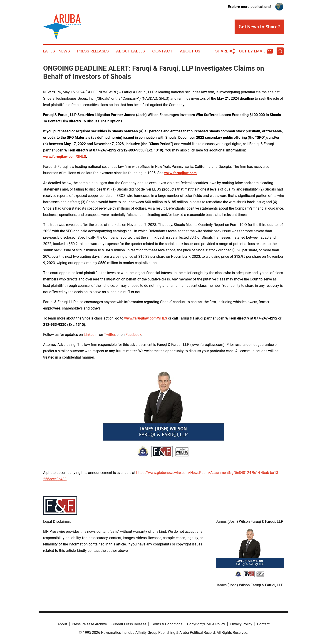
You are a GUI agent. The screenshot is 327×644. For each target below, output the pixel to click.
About (62, 624)
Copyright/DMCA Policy (206, 624)
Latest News (57, 51)
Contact (162, 51)
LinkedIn (91, 335)
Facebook (133, 335)
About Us (190, 51)
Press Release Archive (89, 624)
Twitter (109, 335)
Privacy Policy (241, 624)
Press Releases (93, 51)
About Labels (130, 51)
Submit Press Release (129, 624)
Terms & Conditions (167, 624)
